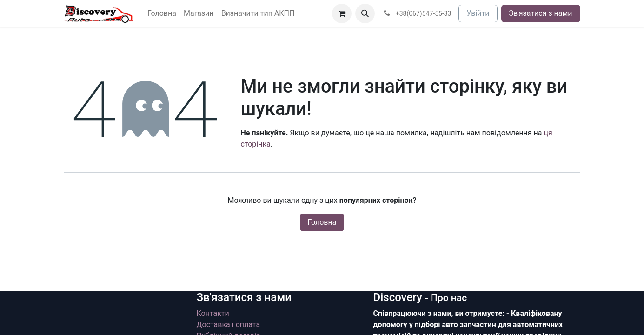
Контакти (213, 313)
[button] (365, 13)
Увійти (478, 13)
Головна (322, 222)
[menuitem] (162, 13)
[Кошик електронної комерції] (342, 13)
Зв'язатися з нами (541, 13)
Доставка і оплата (229, 325)
